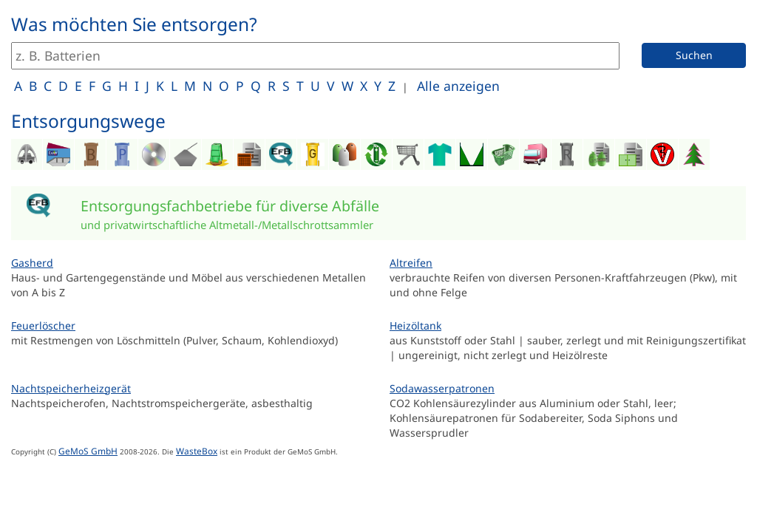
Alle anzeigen (458, 86)
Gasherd (32, 263)
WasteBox (197, 451)
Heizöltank (415, 325)
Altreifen (411, 263)
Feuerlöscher (43, 325)
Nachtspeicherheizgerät (71, 388)
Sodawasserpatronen (442, 388)
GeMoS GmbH (88, 451)
